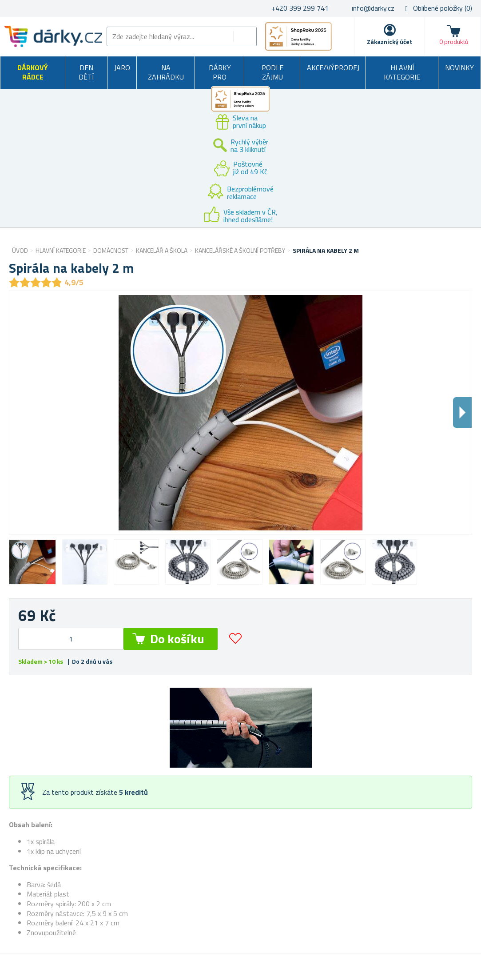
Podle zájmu (272, 72)
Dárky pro (220, 72)
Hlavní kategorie (402, 72)
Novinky (459, 68)
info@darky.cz (373, 8)
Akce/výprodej (333, 68)
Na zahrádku (166, 72)
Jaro (122, 68)
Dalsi (462, 412)
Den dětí (86, 72)
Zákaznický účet (390, 42)
